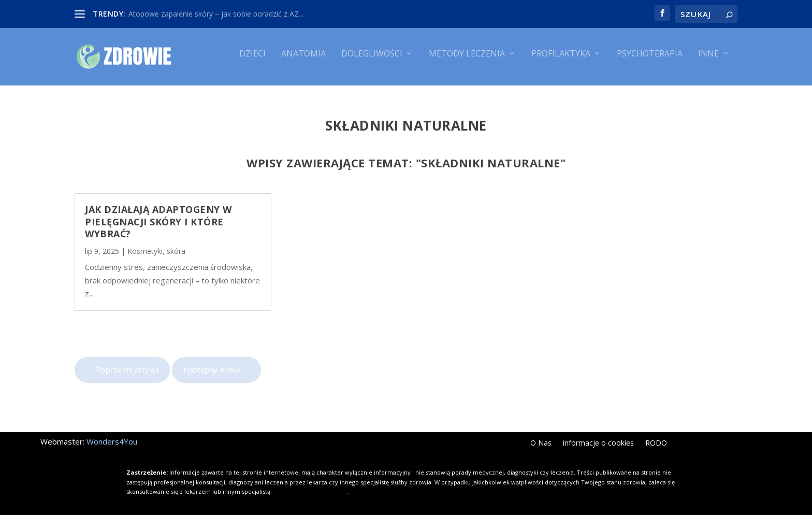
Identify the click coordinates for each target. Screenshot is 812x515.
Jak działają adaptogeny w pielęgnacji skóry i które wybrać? (158, 214)
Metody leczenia (467, 61)
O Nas (541, 436)
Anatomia (303, 61)
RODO (656, 436)
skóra (176, 244)
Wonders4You (112, 434)
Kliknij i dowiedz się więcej (310, 484)
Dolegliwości (372, 61)
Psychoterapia (650, 61)
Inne (708, 61)
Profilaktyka (561, 61)
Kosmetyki (145, 244)
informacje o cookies (598, 436)
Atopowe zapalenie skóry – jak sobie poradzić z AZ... (216, 14)
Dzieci (252, 61)
